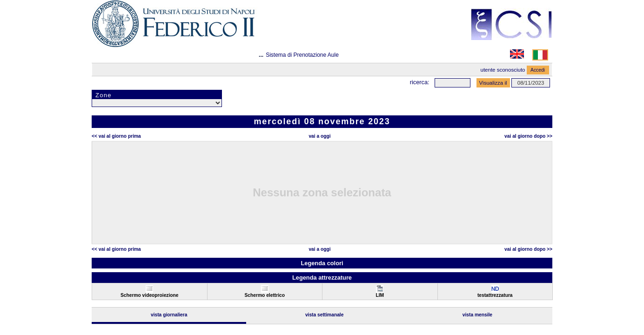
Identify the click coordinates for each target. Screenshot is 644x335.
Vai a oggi (319, 136)
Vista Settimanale (325, 315)
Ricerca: (420, 82)
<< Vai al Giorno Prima (116, 136)
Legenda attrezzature (322, 278)
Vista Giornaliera (169, 315)
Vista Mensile (477, 315)
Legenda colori (322, 263)
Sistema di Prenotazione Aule (302, 55)
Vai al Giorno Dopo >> (528, 136)
